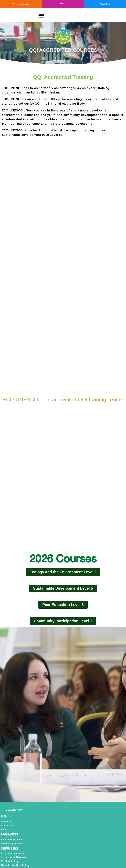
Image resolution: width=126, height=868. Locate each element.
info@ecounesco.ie (67, 823)
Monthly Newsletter (13, 742)
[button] (63, 4)
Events (5, 702)
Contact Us (8, 699)
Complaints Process (14, 730)
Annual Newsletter (13, 727)
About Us (6, 695)
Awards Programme (12, 713)
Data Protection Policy (15, 738)
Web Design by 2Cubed (94, 862)
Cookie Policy (10, 734)
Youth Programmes (12, 716)
